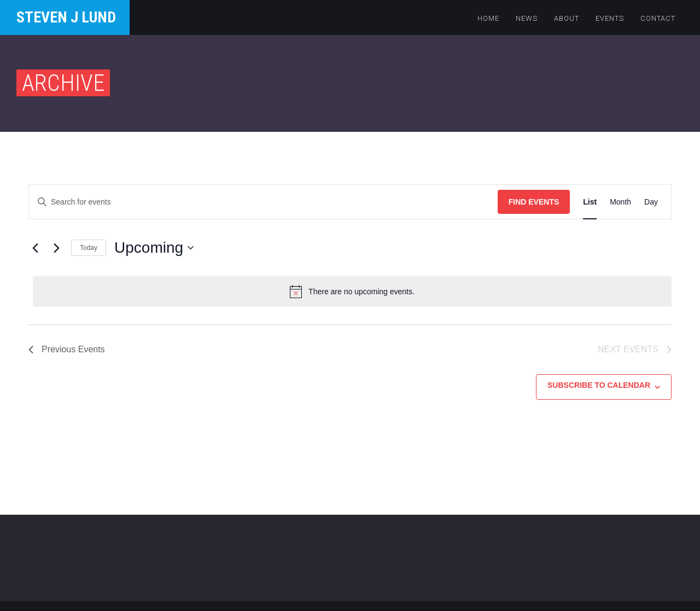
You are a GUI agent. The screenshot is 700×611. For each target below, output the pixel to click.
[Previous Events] (35, 248)
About (567, 18)
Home (488, 18)
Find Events (534, 202)
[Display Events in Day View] (651, 202)
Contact (658, 18)
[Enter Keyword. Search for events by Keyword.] (263, 202)
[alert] (352, 292)
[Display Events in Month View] (620, 202)
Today (89, 248)
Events (610, 18)
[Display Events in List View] (590, 202)
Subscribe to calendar (599, 385)
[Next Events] (56, 248)
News (527, 18)
